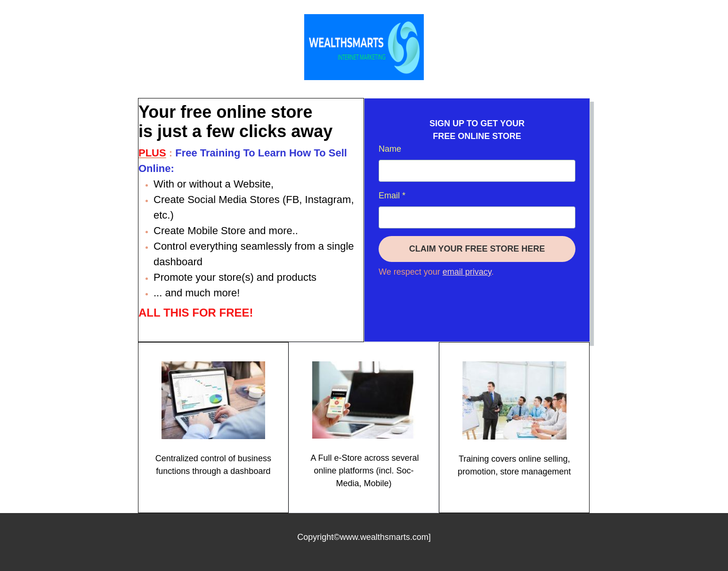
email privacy (467, 272)
